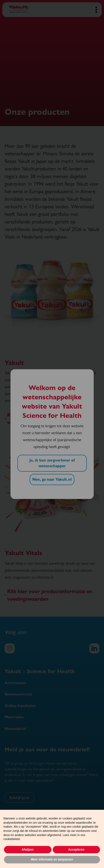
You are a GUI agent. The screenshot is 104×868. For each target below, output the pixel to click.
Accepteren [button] (76, 850)
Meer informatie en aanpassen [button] (52, 859)
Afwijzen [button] (28, 850)
